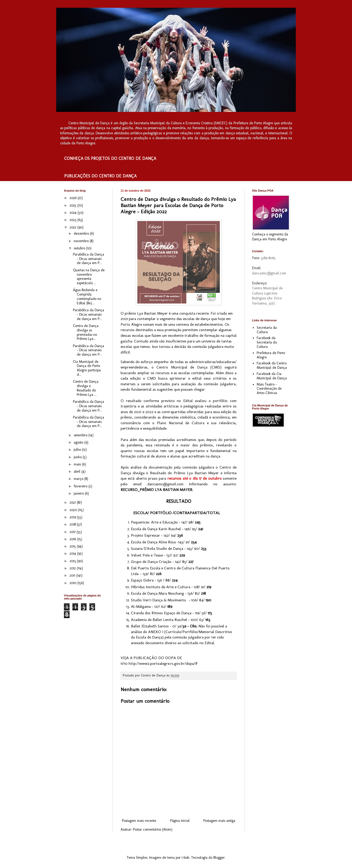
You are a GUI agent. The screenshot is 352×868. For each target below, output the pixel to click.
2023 (73, 220)
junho (78, 457)
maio (78, 464)
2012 (73, 568)
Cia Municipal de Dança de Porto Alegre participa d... (87, 368)
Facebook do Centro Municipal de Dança (272, 365)
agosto (79, 442)
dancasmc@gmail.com (165, 484)
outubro (80, 248)
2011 (73, 575)
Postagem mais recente (139, 821)
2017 (73, 532)
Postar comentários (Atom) (153, 829)
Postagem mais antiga (219, 821)
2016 (73, 539)
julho (78, 450)
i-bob (185, 858)
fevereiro (81, 486)
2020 (74, 510)
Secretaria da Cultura (267, 330)
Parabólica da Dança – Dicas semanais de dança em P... (89, 259)
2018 (73, 524)
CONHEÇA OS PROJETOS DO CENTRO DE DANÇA (110, 158)
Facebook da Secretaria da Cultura (267, 342)
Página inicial (180, 821)
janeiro (79, 493)
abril (78, 472)
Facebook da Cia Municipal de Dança (272, 376)
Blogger (219, 858)
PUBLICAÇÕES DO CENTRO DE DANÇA (100, 176)
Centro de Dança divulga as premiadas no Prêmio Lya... (86, 332)
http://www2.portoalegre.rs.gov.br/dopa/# (163, 664)
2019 (73, 517)
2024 (74, 213)
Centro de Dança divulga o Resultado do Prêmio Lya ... (86, 388)
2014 (73, 554)
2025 (73, 205)
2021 (73, 502)
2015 (73, 546)
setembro (81, 435)
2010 (73, 583)
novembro (82, 241)
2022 (73, 227)
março (79, 479)
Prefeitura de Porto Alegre (271, 355)
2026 (74, 198)
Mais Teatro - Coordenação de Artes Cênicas (269, 389)
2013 (73, 561)
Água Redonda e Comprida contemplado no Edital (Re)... (87, 296)
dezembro (82, 234)
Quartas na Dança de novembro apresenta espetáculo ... (89, 277)
